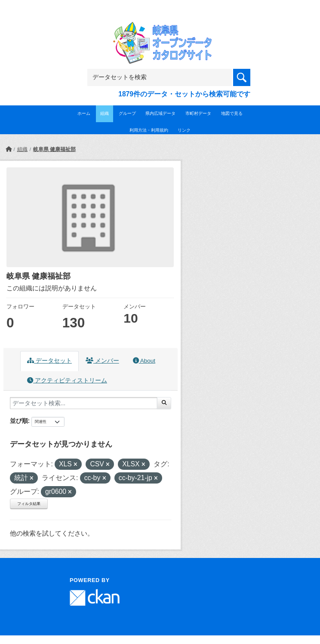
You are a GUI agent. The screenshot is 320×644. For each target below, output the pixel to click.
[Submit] (164, 403)
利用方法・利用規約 (149, 130)
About (144, 361)
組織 (105, 113)
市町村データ (198, 113)
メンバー (102, 361)
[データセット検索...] (84, 403)
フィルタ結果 (29, 504)
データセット (49, 361)
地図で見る (232, 113)
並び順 (19, 421)
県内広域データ (160, 113)
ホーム (84, 113)
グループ (127, 113)
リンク (184, 130)
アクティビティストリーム (67, 381)
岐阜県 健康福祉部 (54, 149)
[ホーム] (9, 149)
